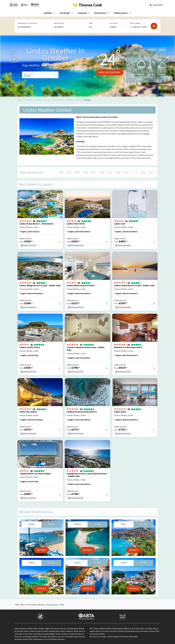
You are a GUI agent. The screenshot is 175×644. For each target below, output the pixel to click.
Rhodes (70, 100)
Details (41, 550)
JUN (102, 172)
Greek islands (59, 100)
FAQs (62, 605)
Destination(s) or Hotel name (27, 23)
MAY (94, 172)
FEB (69, 172)
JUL (110, 172)
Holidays (29, 100)
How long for (114, 23)
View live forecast (110, 72)
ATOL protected (28, 245)
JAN (61, 172)
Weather (39, 100)
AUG (118, 172)
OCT (135, 172)
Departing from (59, 23)
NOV (143, 172)
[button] (40, 75)
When (91, 23)
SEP (127, 172)
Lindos (79, 100)
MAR (77, 172)
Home (20, 100)
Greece (48, 100)
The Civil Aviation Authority (55, 639)
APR (85, 172)
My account (156, 5)
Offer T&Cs (20, 605)
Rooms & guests (135, 23)
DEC (151, 172)
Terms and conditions (35, 605)
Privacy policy (52, 605)
